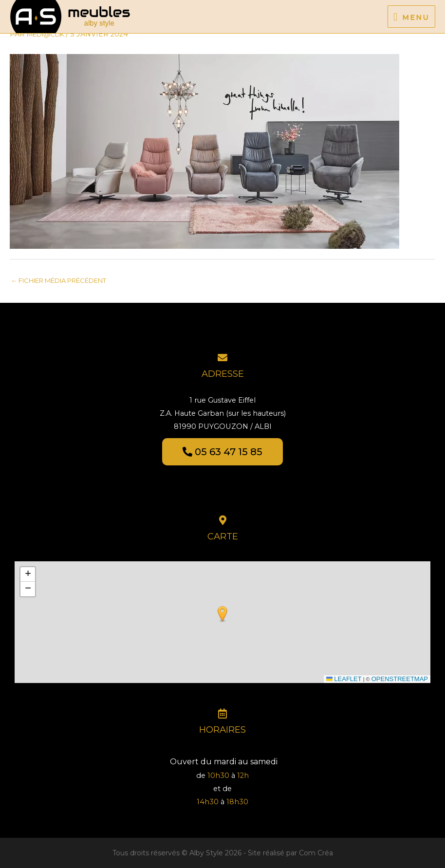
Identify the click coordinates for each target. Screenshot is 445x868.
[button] (222, 614)
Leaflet (344, 679)
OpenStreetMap (400, 679)
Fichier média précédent (58, 280)
